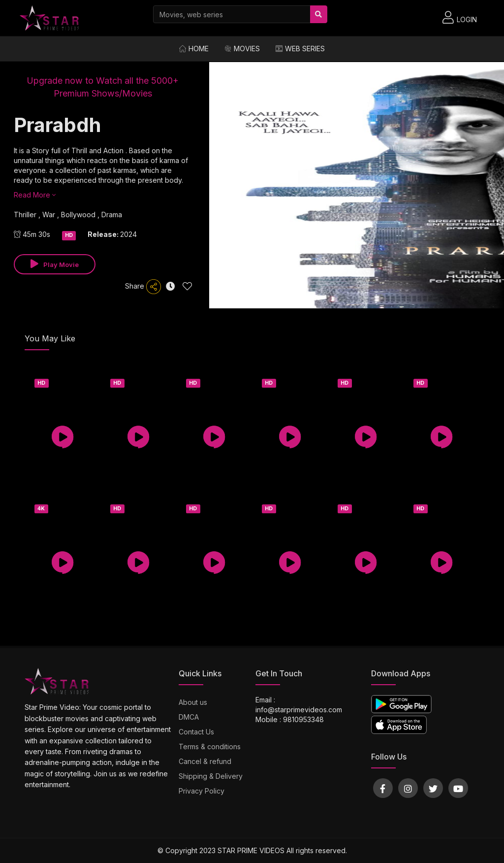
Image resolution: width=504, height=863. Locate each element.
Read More (35, 195)
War (50, 215)
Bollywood (79, 215)
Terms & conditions (210, 747)
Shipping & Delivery (211, 776)
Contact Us (196, 732)
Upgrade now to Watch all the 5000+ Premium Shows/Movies (103, 87)
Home (194, 49)
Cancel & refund (205, 761)
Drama (112, 215)
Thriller (26, 215)
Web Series (300, 49)
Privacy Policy (202, 791)
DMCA (189, 717)
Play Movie (55, 264)
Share (143, 287)
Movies (242, 49)
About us (193, 702)
